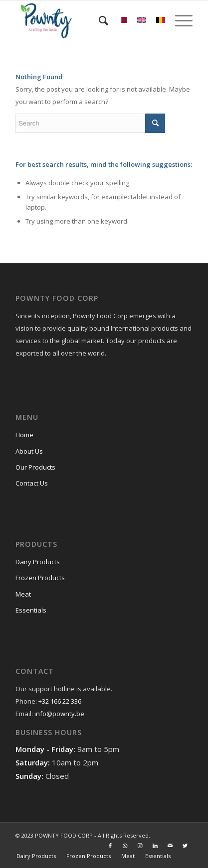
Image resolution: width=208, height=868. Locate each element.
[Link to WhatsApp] (125, 846)
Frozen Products (40, 578)
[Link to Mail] (170, 846)
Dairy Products (38, 562)
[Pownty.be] (86, 20)
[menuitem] (99, 20)
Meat (23, 594)
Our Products (35, 467)
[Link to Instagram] (140, 846)
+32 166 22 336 (60, 701)
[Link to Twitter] (185, 846)
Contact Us (32, 483)
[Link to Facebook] (110, 846)
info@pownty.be (59, 714)
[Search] (99, 20)
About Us (29, 451)
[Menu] (179, 20)
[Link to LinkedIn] (155, 846)
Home (24, 435)
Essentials (31, 610)
